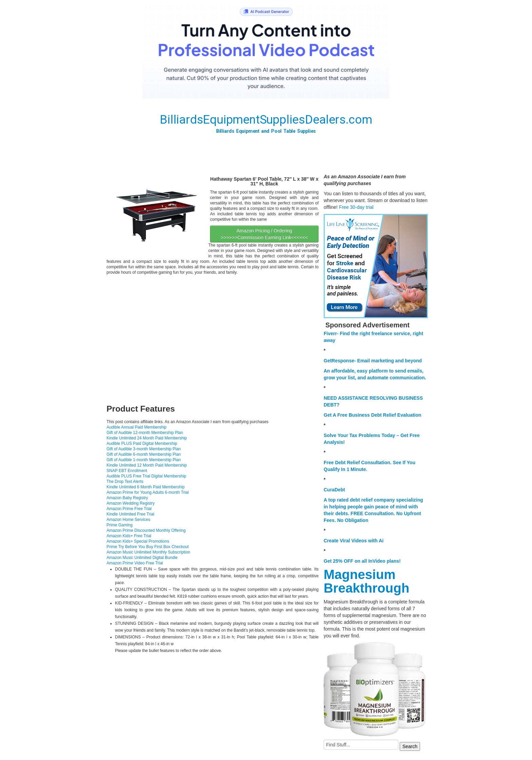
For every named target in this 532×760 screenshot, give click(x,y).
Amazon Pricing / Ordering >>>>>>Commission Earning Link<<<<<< (264, 234)
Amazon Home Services (128, 520)
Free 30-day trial (356, 207)
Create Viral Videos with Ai (354, 541)
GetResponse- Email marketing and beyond (373, 361)
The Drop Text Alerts (125, 482)
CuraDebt (334, 490)
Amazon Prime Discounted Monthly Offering (146, 530)
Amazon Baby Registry (127, 498)
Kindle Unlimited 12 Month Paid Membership (147, 465)
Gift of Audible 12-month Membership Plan (145, 433)
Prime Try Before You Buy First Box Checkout (148, 547)
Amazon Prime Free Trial (129, 509)
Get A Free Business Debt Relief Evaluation (373, 415)
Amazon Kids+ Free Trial (129, 536)
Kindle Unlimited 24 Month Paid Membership (147, 438)
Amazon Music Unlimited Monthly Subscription (148, 552)
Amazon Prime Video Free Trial (135, 563)
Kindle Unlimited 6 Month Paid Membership (146, 487)
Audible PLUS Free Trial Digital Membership (146, 476)
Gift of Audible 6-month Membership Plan (144, 454)
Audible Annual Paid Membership (137, 427)
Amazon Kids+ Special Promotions (138, 541)
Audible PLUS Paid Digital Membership (142, 444)
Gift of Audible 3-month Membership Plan (144, 449)
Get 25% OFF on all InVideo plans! (362, 561)
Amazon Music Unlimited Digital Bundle (142, 558)
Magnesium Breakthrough (366, 581)
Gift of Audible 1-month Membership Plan (144, 460)
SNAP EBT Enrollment (127, 471)
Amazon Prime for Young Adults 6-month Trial (148, 492)
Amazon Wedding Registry (131, 503)
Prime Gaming (120, 525)
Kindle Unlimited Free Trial (130, 514)
